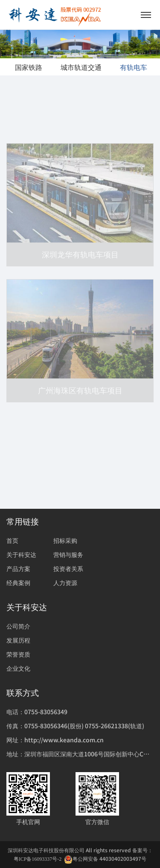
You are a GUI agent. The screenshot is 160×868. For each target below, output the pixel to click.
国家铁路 (29, 67)
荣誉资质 (18, 654)
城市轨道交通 (81, 67)
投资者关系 (68, 568)
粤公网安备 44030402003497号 (105, 859)
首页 (12, 540)
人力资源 (65, 583)
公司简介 (18, 626)
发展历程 (18, 640)
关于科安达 (21, 554)
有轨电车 (134, 67)
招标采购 (65, 540)
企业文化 (18, 668)
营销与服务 (68, 554)
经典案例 (18, 583)
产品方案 (18, 568)
